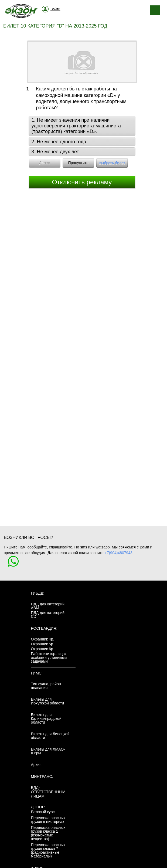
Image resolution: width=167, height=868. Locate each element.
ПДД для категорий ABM (48, 606)
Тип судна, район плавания (46, 686)
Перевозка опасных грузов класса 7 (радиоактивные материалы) (48, 850)
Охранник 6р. (43, 649)
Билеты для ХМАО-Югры (48, 751)
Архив (36, 765)
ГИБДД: (38, 593)
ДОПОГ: (38, 807)
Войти (55, 9)
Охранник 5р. (43, 644)
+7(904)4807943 (119, 553)
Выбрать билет (112, 163)
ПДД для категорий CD (48, 615)
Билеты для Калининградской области (46, 718)
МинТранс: (42, 777)
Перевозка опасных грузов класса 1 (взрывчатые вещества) (48, 833)
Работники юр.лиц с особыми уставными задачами (49, 657)
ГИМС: (37, 673)
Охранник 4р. (43, 639)
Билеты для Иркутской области (48, 701)
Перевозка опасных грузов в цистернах (48, 820)
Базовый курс (43, 812)
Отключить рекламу (82, 182)
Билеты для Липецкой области (50, 736)
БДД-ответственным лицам (48, 792)
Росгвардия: (44, 628)
